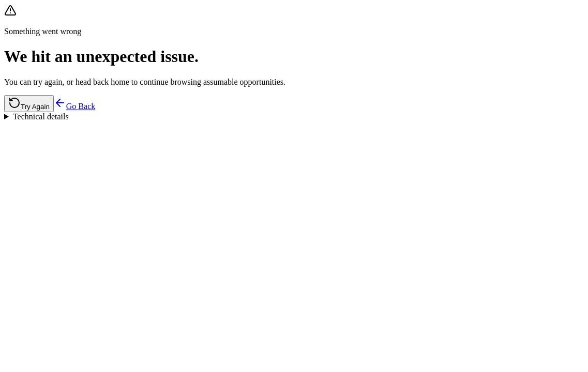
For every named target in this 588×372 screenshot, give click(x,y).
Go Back (74, 106)
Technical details (41, 117)
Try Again (29, 104)
